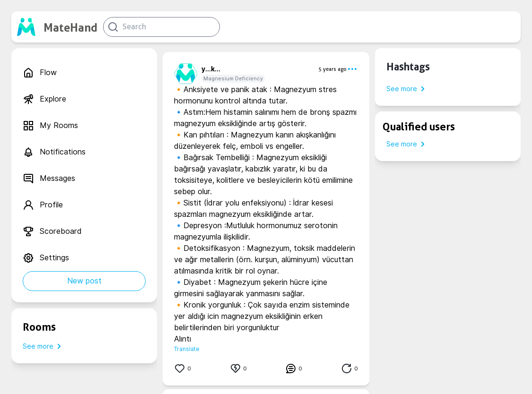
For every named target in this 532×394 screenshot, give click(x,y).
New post (84, 281)
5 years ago (332, 69)
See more (44, 346)
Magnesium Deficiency (233, 78)
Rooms (39, 327)
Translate (187, 349)
